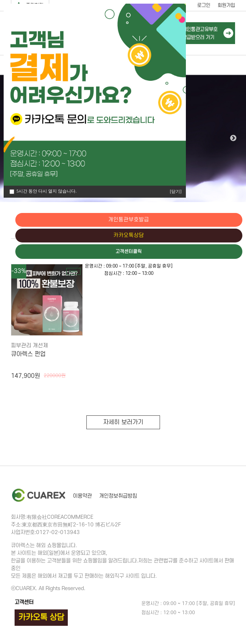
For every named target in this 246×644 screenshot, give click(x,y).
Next (233, 138)
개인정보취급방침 (118, 496)
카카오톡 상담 (41, 617)
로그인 (204, 5)
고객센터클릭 (215, 252)
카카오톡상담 (215, 236)
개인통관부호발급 (215, 220)
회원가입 (226, 5)
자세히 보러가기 (123, 422)
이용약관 (82, 496)
